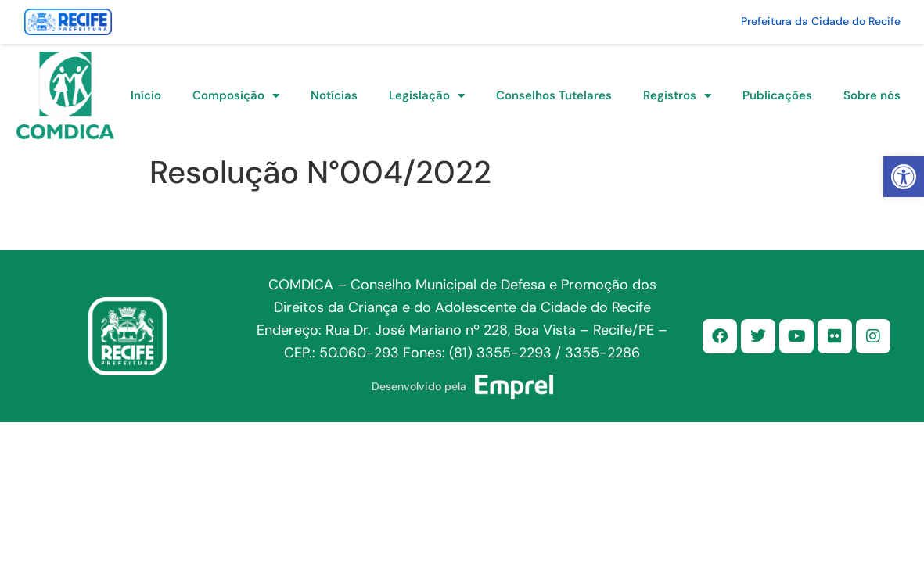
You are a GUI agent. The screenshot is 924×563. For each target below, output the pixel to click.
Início (146, 95)
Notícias (334, 95)
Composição (236, 96)
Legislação (427, 96)
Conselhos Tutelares (554, 95)
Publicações (777, 95)
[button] (904, 177)
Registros (677, 96)
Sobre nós (872, 95)
